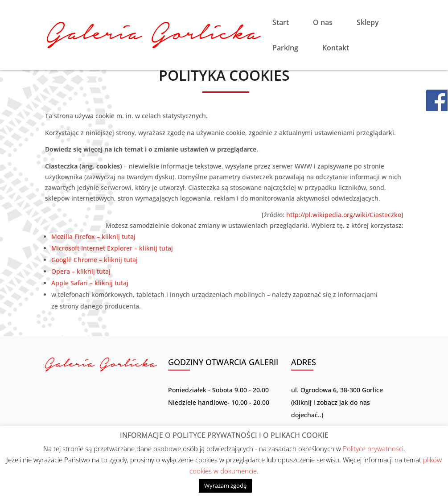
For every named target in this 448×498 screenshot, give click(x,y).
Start (281, 23)
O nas (323, 23)
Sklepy (368, 23)
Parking (285, 49)
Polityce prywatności (373, 449)
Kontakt (336, 49)
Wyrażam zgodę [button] (225, 486)
